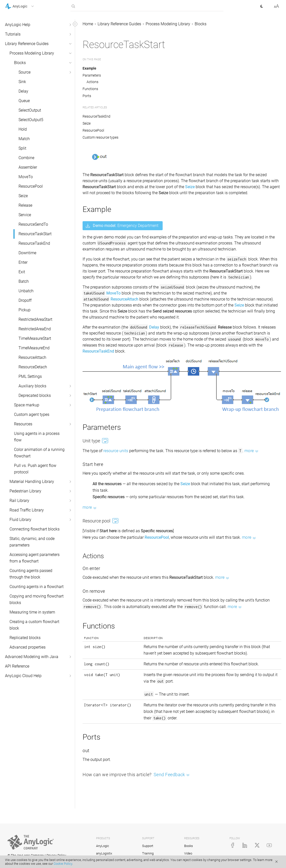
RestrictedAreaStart (35, 319)
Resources (23, 424)
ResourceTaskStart (35, 234)
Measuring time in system (32, 612)
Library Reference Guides (27, 44)
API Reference (17, 666)
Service (25, 215)
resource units (116, 451)
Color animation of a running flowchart (39, 453)
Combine (26, 158)
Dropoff (25, 300)
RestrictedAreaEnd (35, 329)
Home (88, 24)
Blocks (20, 63)
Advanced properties (28, 647)
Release (25, 205)
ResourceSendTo (33, 224)
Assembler (28, 167)
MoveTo (26, 177)
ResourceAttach (32, 357)
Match (24, 139)
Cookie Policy (63, 864)
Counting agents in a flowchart (37, 587)
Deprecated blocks (35, 395)
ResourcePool (31, 186)
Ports (87, 96)
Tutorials (13, 34)
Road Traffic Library (27, 510)
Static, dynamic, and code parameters (32, 542)
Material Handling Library (32, 482)
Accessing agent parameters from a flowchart (35, 558)
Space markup (27, 405)
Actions (92, 82)
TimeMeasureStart (35, 338)
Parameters (92, 75)
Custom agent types (32, 414)
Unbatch (26, 291)
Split (22, 148)
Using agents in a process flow (37, 437)
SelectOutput (30, 110)
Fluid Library (20, 520)
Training (148, 853)
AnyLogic (103, 846)
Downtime (27, 253)
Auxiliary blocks (32, 386)
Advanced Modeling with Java (32, 657)
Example (89, 68)
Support (148, 846)
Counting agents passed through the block (31, 574)
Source (25, 72)
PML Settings (30, 376)
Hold (23, 129)
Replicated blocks (25, 638)
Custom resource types (100, 137)
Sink (22, 82)
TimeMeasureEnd (34, 348)
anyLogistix (104, 853)
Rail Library (19, 501)
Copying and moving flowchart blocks (37, 599)
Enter (23, 262)
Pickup (25, 310)
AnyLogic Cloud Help (23, 676)
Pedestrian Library (25, 491)
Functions (90, 89)
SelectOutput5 (31, 120)
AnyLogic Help (18, 25)
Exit (22, 272)
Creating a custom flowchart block (34, 625)
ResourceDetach (33, 367)
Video (188, 853)
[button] (26, 6)
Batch (24, 281)
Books (189, 846)
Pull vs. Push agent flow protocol (35, 469)
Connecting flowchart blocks (35, 529)
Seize (23, 196)
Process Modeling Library (32, 53)
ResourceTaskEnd (34, 243)
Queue (24, 101)
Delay (23, 91)
